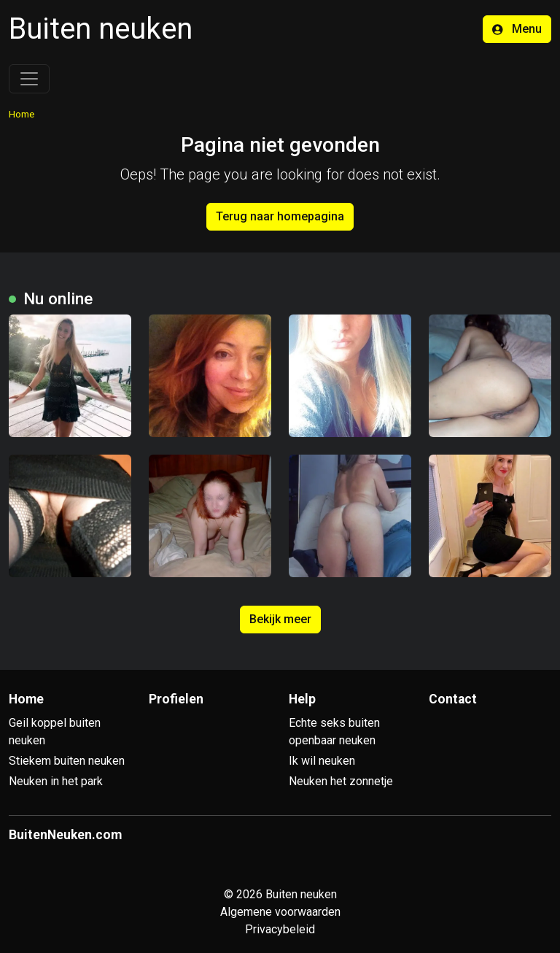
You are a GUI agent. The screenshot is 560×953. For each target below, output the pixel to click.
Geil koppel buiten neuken (55, 732)
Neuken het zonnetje (341, 781)
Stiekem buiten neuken (67, 761)
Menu (517, 29)
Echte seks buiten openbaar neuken (334, 732)
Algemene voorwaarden (280, 912)
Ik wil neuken (322, 761)
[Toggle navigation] (29, 79)
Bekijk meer (280, 619)
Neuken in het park (56, 781)
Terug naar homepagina (280, 216)
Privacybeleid (280, 929)
